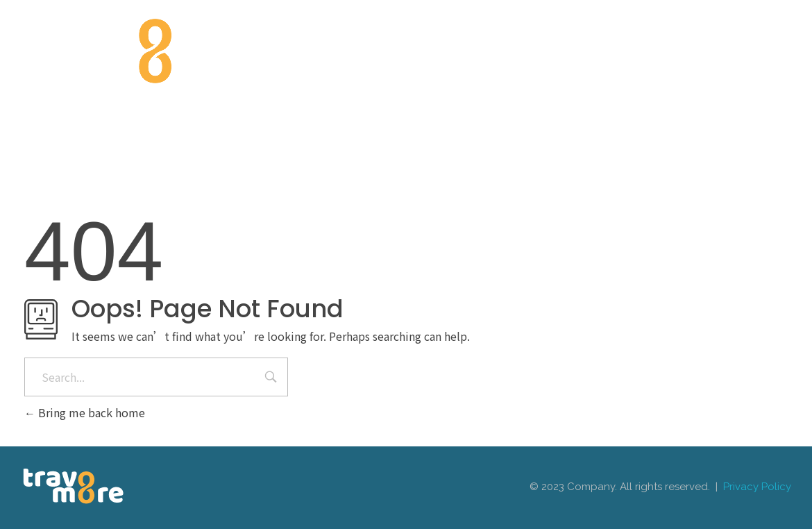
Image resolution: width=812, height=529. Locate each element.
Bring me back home (85, 412)
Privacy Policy (757, 487)
